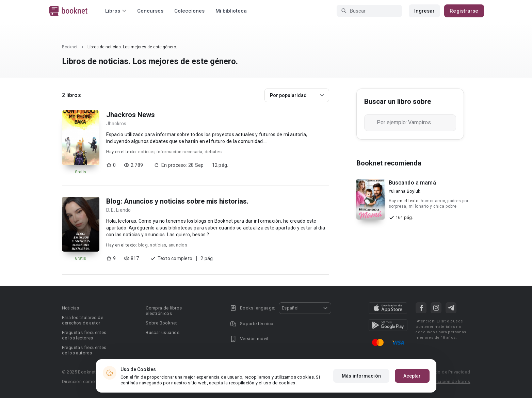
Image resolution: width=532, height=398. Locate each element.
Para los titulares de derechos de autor (83, 320)
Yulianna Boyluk (405, 191)
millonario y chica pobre (433, 206)
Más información (361, 376)
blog (143, 245)
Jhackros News (131, 115)
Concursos (150, 11)
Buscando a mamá (412, 183)
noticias (146, 152)
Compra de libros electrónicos (164, 311)
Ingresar (425, 11)
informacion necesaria (179, 152)
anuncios (178, 245)
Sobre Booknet (161, 323)
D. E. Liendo (119, 210)
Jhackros (116, 124)
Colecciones (189, 11)
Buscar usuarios (163, 332)
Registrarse (464, 11)
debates (213, 152)
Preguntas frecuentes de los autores (84, 350)
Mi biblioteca (231, 11)
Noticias (71, 308)
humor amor (433, 201)
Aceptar (412, 376)
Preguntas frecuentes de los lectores (84, 335)
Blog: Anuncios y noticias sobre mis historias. (177, 201)
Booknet (70, 47)
